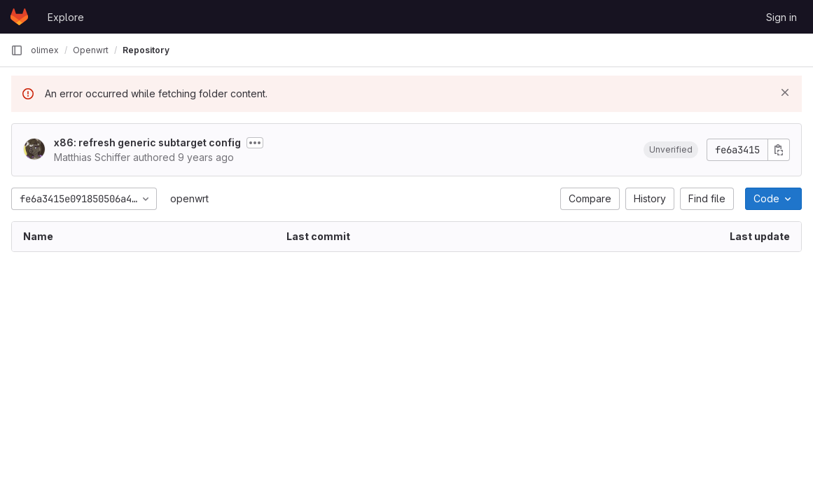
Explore (66, 17)
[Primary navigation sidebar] (17, 50)
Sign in (781, 17)
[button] (671, 150)
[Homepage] (19, 17)
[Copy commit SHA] (779, 150)
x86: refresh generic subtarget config (147, 142)
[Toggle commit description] (255, 143)
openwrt (189, 198)
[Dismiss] (785, 92)
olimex (45, 50)
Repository (146, 50)
